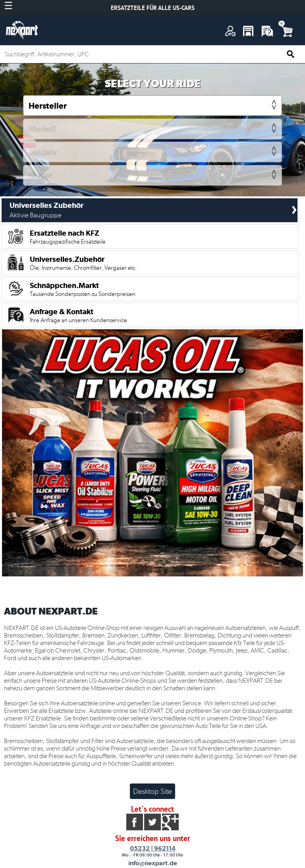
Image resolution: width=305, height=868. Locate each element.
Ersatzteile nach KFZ (68, 237)
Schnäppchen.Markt (83, 289)
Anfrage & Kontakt (78, 315)
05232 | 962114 (153, 848)
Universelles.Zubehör (83, 263)
